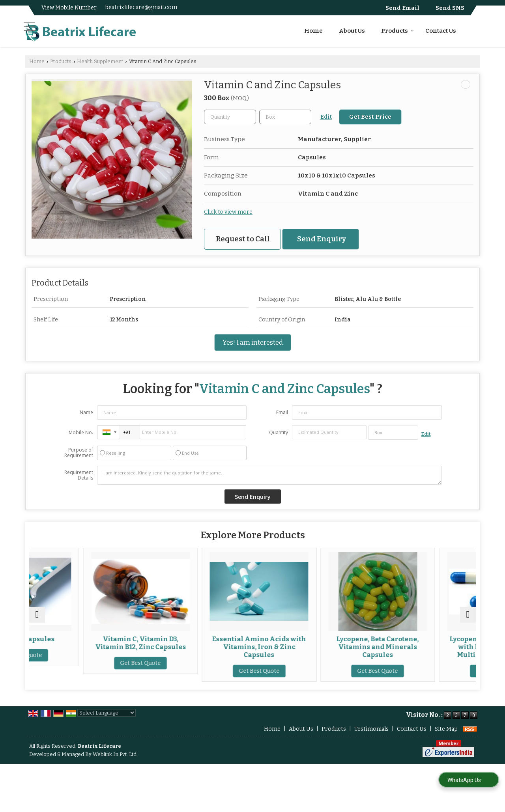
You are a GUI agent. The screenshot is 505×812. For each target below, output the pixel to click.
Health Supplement (100, 61)
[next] (468, 619)
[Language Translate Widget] (107, 721)
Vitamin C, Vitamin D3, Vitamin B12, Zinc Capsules (185, 643)
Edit (326, 117)
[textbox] (285, 117)
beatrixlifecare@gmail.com (141, 7)
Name (86, 412)
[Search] (475, 30)
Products (397, 31)
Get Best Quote (73, 655)
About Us (352, 31)
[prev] (37, 619)
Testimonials (371, 737)
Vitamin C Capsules (73, 639)
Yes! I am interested (253, 342)
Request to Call (243, 239)
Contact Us (441, 31)
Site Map (446, 737)
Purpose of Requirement (79, 453)
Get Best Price (370, 117)
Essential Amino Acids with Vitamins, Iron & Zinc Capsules (298, 647)
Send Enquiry (322, 239)
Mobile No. (81, 432)
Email (282, 412)
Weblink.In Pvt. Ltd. (115, 762)
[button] (69, 8)
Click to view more (228, 212)
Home (313, 31)
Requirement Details (79, 475)
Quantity (279, 432)
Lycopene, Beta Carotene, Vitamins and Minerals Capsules (411, 647)
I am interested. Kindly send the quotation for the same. (269, 475)
